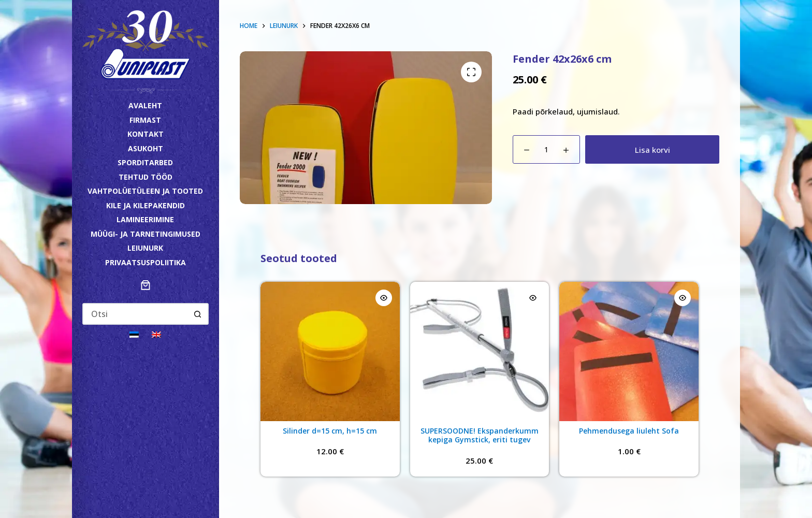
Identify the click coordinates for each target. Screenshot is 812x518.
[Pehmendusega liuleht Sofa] (629, 351)
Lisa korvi (653, 150)
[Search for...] (135, 314)
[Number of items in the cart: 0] (146, 285)
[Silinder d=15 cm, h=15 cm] (330, 351)
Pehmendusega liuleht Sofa (629, 431)
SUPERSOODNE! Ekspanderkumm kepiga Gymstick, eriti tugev (480, 435)
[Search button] (198, 314)
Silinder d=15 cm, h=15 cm (330, 431)
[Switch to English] (156, 334)
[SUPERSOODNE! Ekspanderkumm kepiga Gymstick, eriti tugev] (480, 351)
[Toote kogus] (546, 149)
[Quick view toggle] (384, 298)
